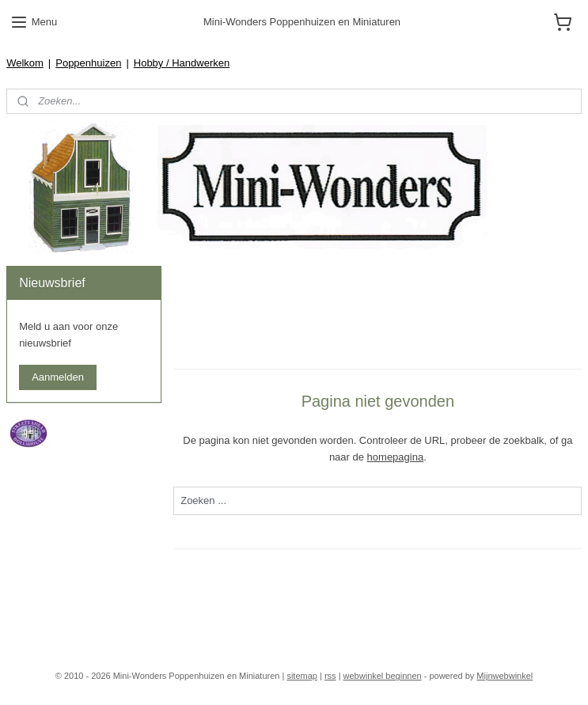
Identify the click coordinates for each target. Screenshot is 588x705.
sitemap (302, 676)
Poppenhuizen (88, 63)
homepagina (396, 457)
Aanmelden (58, 377)
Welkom (25, 63)
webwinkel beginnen (383, 676)
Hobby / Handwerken (182, 63)
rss (330, 676)
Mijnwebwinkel (505, 676)
